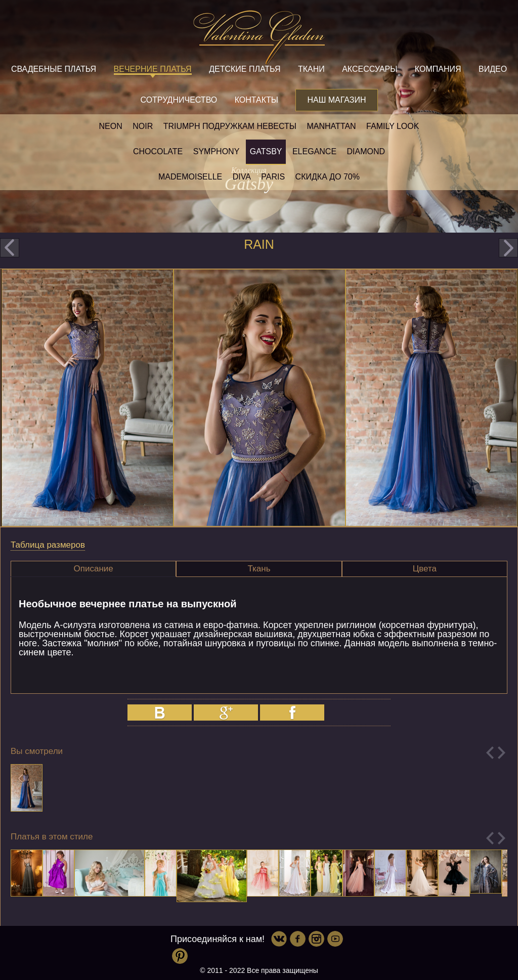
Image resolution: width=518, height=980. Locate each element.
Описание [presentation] (94, 569)
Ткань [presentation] (259, 569)
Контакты (256, 100)
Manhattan (331, 126)
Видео (493, 69)
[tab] (93, 569)
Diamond (366, 151)
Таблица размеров (48, 545)
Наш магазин (336, 100)
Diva (242, 177)
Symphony (217, 151)
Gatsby (266, 151)
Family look (393, 126)
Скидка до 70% (328, 177)
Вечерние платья (153, 69)
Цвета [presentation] (425, 569)
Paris (273, 177)
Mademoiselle (190, 177)
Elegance (314, 151)
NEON (111, 126)
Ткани (311, 69)
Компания (438, 69)
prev (10, 248)
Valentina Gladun (259, 37)
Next (502, 753)
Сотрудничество (179, 100)
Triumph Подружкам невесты (230, 126)
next (508, 248)
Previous (490, 753)
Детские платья (245, 69)
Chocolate (158, 151)
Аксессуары (370, 69)
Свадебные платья (54, 69)
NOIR (143, 126)
